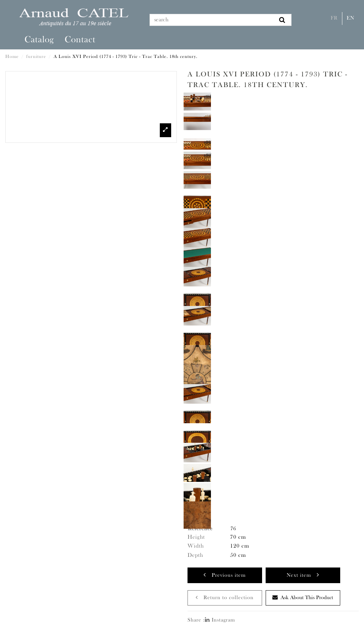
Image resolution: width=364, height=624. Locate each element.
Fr (334, 18)
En (351, 18)
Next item (303, 575)
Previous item (225, 575)
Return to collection (225, 598)
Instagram (220, 620)
